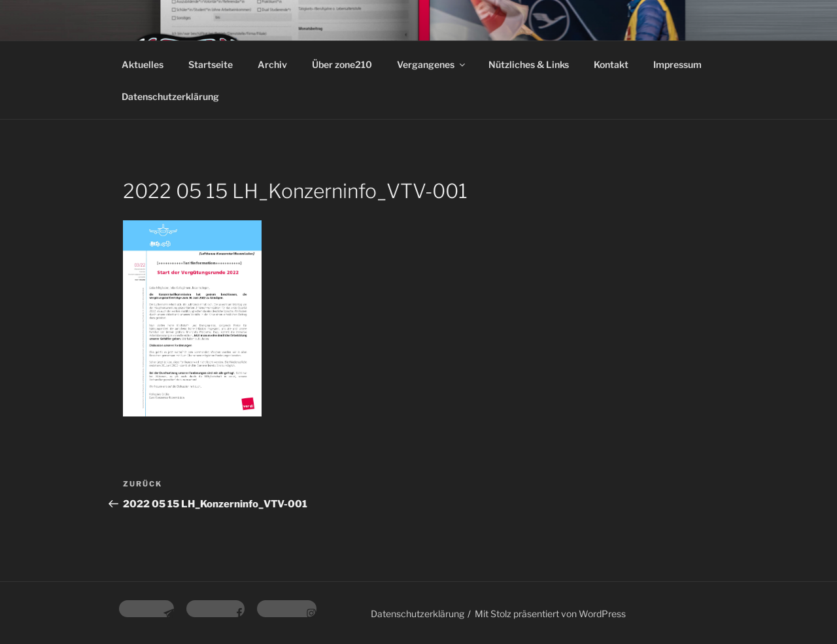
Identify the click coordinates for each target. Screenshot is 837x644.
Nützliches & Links (529, 64)
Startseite (211, 64)
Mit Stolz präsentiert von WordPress (550, 614)
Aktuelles (143, 64)
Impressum (677, 64)
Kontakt (611, 64)
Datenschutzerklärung (170, 96)
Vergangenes (432, 64)
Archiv (272, 64)
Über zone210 (342, 64)
